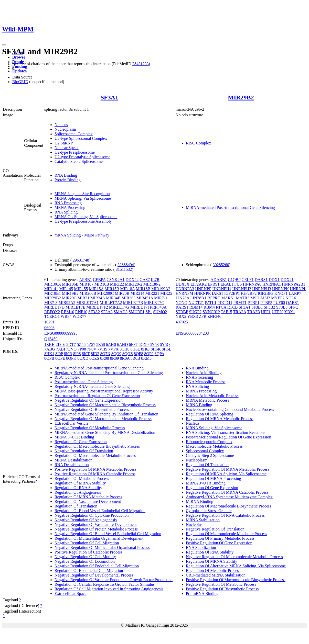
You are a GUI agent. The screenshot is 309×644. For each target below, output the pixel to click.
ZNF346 (214, 316)
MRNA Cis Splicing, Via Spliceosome (86, 217)
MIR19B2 (70, 293)
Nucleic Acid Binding (204, 373)
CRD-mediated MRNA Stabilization (216, 575)
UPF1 (266, 312)
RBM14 (196, 307)
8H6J (145, 349)
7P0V (92, 349)
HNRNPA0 (252, 284)
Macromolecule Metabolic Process (214, 446)
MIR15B (112, 289)
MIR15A (96, 289)
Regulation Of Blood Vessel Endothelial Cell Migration (100, 511)
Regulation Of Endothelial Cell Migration (89, 570)
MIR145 (66, 289)
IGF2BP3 (265, 293)
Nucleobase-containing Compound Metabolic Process (230, 409)
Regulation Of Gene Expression (81, 442)
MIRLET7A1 (87, 303)
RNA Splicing (66, 212)
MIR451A (145, 298)
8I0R (68, 354)
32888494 (126, 265)
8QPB (49, 358)
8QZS (94, 358)
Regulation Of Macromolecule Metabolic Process (95, 455)
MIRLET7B (133, 303)
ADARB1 (219, 280)
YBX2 (181, 316)
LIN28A (182, 298)
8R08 (105, 358)
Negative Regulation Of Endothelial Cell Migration (97, 566)
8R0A (125, 358)
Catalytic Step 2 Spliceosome (79, 161)
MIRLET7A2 (111, 303)
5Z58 (101, 344)
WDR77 (79, 316)
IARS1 (217, 293)
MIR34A (98, 298)
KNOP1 (281, 293)
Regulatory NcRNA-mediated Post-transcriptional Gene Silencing (109, 373)
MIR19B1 (53, 293)
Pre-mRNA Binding (202, 594)
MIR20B (122, 293)
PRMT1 (240, 303)
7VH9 (102, 349)
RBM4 (209, 307)
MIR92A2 (67, 303)
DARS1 (261, 280)
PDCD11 (225, 303)
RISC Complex (198, 143)
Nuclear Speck (67, 148)
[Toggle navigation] (4, 45)
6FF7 (133, 344)
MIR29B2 (241, 97)
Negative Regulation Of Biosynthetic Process (92, 409)
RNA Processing (68, 203)
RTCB (233, 307)
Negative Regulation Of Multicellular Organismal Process (102, 547)
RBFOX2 (52, 312)
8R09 (115, 358)
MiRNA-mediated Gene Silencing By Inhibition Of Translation (106, 414)
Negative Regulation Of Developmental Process (94, 575)
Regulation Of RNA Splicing (210, 414)
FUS (238, 284)
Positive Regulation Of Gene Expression (219, 543)
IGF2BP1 (232, 293)
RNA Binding (66, 175)
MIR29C (69, 298)
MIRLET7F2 (97, 307)
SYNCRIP (211, 312)
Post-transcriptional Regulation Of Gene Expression (97, 396)
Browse (19, 57)
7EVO (71, 349)
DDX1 (274, 280)
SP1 (149, 312)
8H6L (167, 349)
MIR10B (102, 284)
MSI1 (255, 298)
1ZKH (50, 344)
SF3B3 (282, 307)
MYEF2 (278, 298)
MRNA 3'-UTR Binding (74, 437)
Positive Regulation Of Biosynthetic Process (222, 589)
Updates (19, 71)
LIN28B (197, 298)
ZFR (203, 316)
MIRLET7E (75, 307)
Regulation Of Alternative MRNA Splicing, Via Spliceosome (236, 566)
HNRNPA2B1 (294, 284)
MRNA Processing (70, 207)
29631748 (81, 260)
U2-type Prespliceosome (75, 152)
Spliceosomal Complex (74, 134)
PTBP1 (253, 303)
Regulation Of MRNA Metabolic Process (88, 497)
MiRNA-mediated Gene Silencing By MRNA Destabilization (105, 432)
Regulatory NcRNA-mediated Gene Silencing (92, 386)
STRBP (182, 312)
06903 (49, 328)
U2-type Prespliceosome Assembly (83, 221)
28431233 (141, 64)
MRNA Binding (199, 405)
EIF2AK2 (199, 284)
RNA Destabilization (72, 465)
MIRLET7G (119, 307)
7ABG (50, 349)
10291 (49, 322)
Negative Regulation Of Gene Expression (89, 400)
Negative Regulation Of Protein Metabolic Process (96, 529)
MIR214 (137, 293)
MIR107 (87, 284)
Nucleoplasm (65, 129)
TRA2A (240, 312)
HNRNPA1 (272, 284)
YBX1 (290, 312)
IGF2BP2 (249, 293)
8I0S (77, 354)
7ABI (61, 349)
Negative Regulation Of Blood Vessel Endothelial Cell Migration (108, 534)
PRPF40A (158, 307)
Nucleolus (194, 524)
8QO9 (116, 354)
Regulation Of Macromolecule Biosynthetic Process (97, 446)
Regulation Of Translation (76, 506)
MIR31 (83, 298)
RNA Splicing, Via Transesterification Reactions (226, 432)
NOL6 (291, 298)
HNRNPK (281, 289)
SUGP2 (195, 312)
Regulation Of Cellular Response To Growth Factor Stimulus (105, 584)
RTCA (221, 307)
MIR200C (106, 293)
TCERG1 (52, 316)
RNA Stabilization (201, 547)
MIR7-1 (161, 298)
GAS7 (145, 280)
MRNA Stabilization (203, 520)
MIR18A (127, 289)
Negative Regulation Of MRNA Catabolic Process (227, 492)
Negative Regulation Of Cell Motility (85, 557)
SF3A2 (94, 312)
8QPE (60, 358)
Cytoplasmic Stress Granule (209, 511)
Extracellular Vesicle (72, 423)
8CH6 (124, 349)
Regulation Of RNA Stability (78, 488)
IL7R (155, 280)
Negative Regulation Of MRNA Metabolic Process (228, 469)
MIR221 (152, 293)
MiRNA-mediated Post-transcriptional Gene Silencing (230, 207)
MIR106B (70, 284)
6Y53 (154, 344)
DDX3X (183, 284)
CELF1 (248, 280)
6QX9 (143, 344)
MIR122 (117, 284)
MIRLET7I (140, 307)
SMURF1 (136, 312)
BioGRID (20, 82)
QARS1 (292, 303)
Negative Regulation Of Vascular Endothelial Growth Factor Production (114, 580)
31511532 (124, 269)
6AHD (122, 344)
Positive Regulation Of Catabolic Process (88, 552)
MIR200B (88, 293)
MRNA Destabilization (73, 460)
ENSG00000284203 (192, 333)
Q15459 (51, 339)
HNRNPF (203, 289)
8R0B (135, 358)
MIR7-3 (51, 303)
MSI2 (265, 298)
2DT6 (61, 344)
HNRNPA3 (185, 289)
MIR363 (129, 298)
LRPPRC (213, 298)
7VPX (113, 349)
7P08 (82, 349)
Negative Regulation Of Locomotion (85, 561)
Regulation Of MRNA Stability (80, 483)
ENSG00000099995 (61, 333)
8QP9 (149, 354)
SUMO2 (160, 312)
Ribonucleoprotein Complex (209, 442)
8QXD (83, 358)
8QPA (159, 354)
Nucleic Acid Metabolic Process (212, 396)
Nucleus (61, 125)
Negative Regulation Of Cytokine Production (92, 515)
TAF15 (226, 312)
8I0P (59, 354)
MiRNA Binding (200, 501)
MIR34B (113, 298)
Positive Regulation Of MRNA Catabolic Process (95, 474)
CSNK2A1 (115, 280)
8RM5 (146, 358)
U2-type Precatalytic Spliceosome (82, 157)
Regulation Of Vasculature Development (88, 501)
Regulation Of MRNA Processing (214, 478)
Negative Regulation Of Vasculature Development (96, 524)
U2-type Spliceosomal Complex (81, 138)
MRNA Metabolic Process (207, 400)
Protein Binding (68, 180)
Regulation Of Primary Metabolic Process (220, 538)
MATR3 (243, 298)
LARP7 (295, 293)
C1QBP (234, 280)
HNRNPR (202, 293)
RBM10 (68, 312)
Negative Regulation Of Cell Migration (87, 543)
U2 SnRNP (64, 143)
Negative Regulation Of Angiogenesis (86, 520)
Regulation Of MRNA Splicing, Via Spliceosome (226, 474)
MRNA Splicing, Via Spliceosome (83, 198)
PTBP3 (266, 303)
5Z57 (91, 344)
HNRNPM (184, 293)
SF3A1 (109, 97)
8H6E (135, 349)
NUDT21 (196, 303)
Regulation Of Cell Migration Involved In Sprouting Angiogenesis (109, 589)
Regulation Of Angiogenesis (78, 492)
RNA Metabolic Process (206, 382)
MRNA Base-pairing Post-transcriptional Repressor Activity (104, 391)
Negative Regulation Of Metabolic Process (90, 428)
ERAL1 (227, 284)
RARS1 (182, 307)
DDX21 (287, 280)
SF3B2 (269, 307)
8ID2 (95, 354)
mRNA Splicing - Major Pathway (82, 235)
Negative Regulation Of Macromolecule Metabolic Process (103, 419)
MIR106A (53, 284)
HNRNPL (298, 289)
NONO (182, 303)
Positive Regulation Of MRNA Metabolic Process (95, 469)
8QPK (71, 358)
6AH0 (111, 344)
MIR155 (81, 289)
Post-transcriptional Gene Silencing (84, 382)
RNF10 (81, 312)
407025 (182, 322)
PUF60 (279, 303)
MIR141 (51, 289)
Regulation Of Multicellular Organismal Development (99, 538)
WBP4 (66, 316)
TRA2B (254, 312)
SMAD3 (121, 312)
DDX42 (132, 280)
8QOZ (128, 354)
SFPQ (293, 307)
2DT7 (71, 344)
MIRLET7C (154, 303)
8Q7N (105, 354)
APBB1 (86, 280)
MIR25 (166, 293)
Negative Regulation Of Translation (84, 451)
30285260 (221, 265)
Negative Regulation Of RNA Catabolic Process (225, 515)
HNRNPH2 (242, 289)
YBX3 (193, 316)
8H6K (156, 349)
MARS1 (228, 298)
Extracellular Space (71, 594)
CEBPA (99, 280)
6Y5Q (165, 344)
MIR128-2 (134, 284)
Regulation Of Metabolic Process (82, 478)
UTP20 (278, 312)
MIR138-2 (152, 284)
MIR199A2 (161, 289)
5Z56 (81, 344)
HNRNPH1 (222, 289)
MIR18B (143, 289)
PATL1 (211, 303)
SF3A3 (107, 312)
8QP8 (138, 354)
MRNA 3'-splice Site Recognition (82, 194)
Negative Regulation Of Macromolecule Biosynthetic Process (105, 405)
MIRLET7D (54, 307)
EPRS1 (214, 284)
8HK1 (49, 354)
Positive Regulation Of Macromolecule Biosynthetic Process (236, 580)
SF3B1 (257, 307)
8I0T (86, 354)
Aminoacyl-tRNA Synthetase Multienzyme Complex (229, 497)
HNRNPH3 (262, 289)
